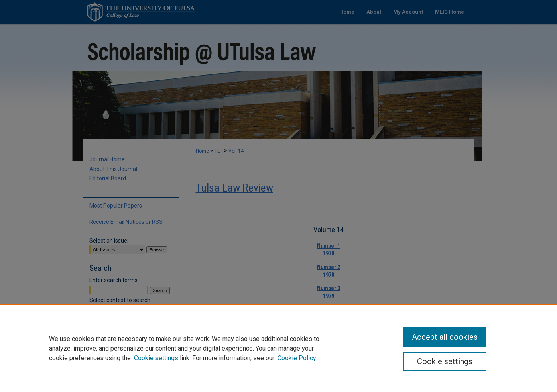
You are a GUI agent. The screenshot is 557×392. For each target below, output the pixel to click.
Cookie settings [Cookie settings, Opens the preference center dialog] (445, 361)
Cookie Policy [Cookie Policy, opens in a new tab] (297, 358)
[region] (278, 348)
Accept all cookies (445, 337)
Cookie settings (156, 358)
